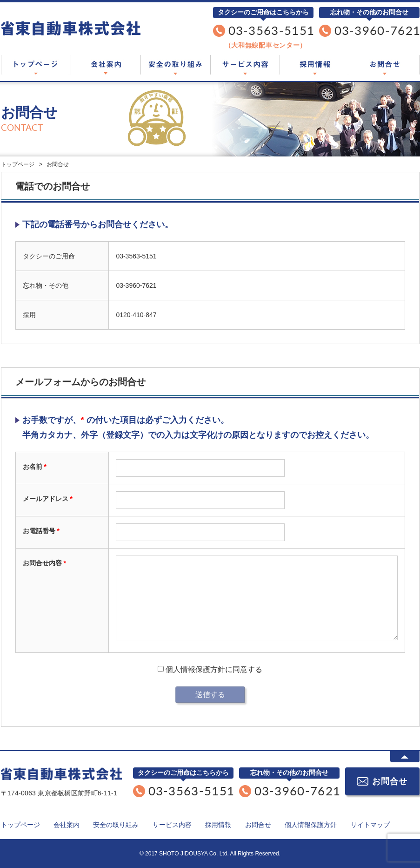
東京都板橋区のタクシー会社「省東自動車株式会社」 (71, 28)
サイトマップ (370, 825)
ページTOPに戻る (405, 757)
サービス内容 (245, 65)
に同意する (210, 669)
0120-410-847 (136, 315)
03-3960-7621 (136, 285)
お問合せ (385, 65)
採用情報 (315, 65)
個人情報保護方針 (194, 669)
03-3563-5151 (272, 30)
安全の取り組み (175, 65)
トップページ (36, 65)
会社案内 (106, 65)
